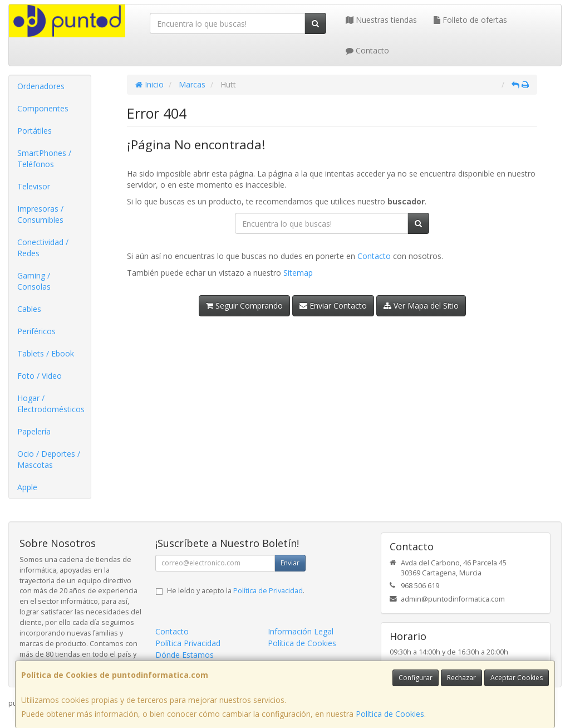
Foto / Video (40, 376)
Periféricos (36, 331)
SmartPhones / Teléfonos (44, 158)
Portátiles (35, 131)
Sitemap (298, 273)
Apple (27, 487)
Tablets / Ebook (46, 353)
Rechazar (461, 678)
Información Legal (301, 631)
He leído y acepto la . (236, 591)
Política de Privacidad (268, 591)
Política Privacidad (188, 643)
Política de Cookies (390, 714)
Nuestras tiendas (381, 20)
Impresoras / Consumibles (40, 214)
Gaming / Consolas (34, 281)
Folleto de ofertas (470, 20)
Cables (29, 309)
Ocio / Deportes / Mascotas (49, 459)
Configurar (416, 678)
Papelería (34, 431)
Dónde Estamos (185, 655)
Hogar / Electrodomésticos (51, 404)
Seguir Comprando (244, 306)
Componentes (43, 108)
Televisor (34, 186)
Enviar (290, 563)
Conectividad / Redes (43, 248)
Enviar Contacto (333, 306)
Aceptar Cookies (517, 678)
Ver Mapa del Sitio (421, 306)
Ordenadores (41, 86)
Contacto (367, 50)
